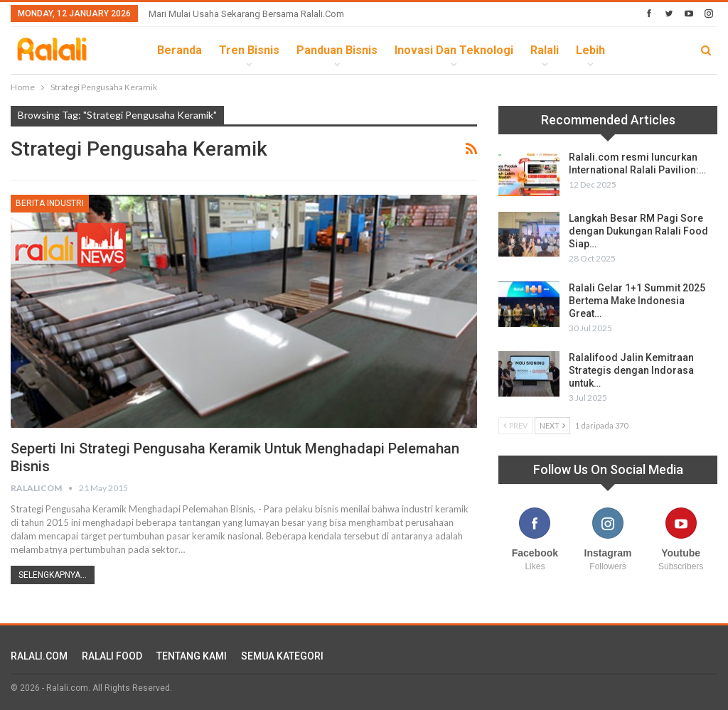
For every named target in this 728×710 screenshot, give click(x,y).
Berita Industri (50, 203)
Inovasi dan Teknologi (454, 50)
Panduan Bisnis (337, 50)
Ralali (545, 50)
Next (552, 425)
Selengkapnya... (53, 575)
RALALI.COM (39, 656)
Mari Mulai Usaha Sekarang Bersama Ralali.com (246, 14)
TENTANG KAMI (192, 656)
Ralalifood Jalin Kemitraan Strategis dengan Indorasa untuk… (631, 370)
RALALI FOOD (112, 656)
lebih (590, 50)
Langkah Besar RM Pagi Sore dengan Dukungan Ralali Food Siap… (638, 231)
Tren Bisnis (249, 50)
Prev (515, 425)
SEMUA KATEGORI (282, 656)
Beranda (180, 50)
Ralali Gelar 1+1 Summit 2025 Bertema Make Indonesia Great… (637, 301)
